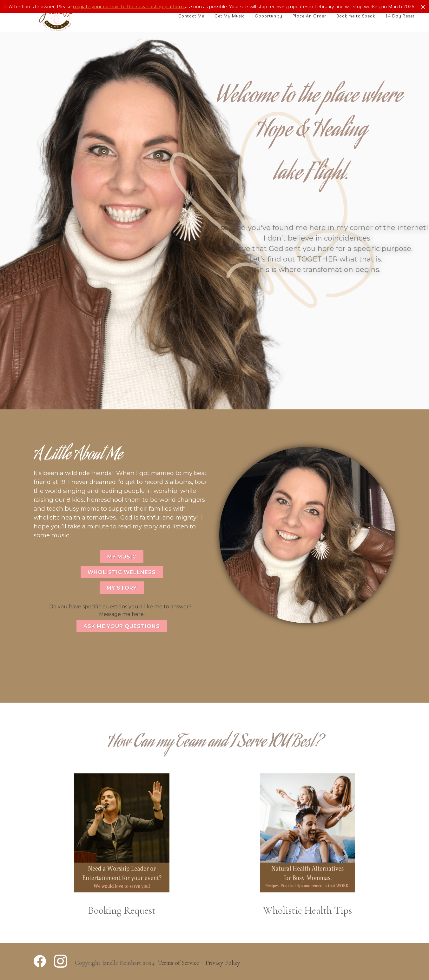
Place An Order (309, 16)
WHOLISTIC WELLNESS (122, 572)
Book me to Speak (356, 16)
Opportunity (269, 16)
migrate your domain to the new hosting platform (129, 7)
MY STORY (122, 588)
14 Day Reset (400, 16)
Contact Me (191, 16)
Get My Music (230, 16)
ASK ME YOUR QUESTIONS (122, 626)
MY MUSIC (122, 557)
